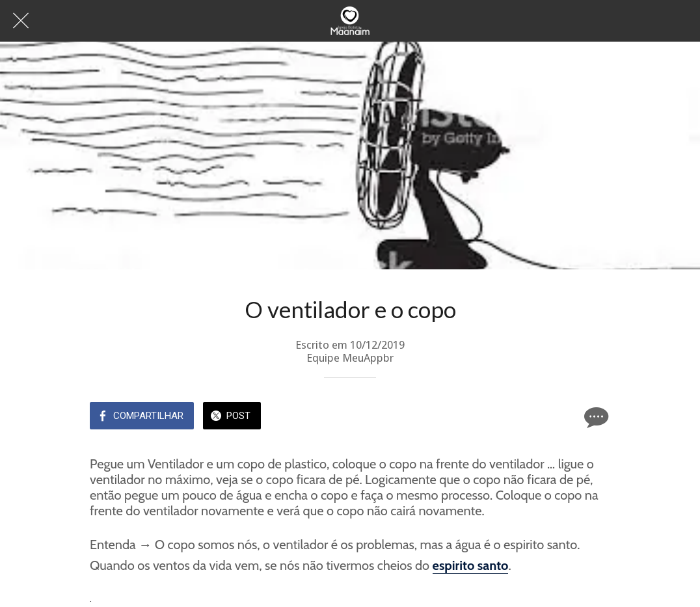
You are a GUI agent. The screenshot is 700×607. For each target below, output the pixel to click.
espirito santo (471, 565)
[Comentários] (595, 417)
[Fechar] (21, 21)
